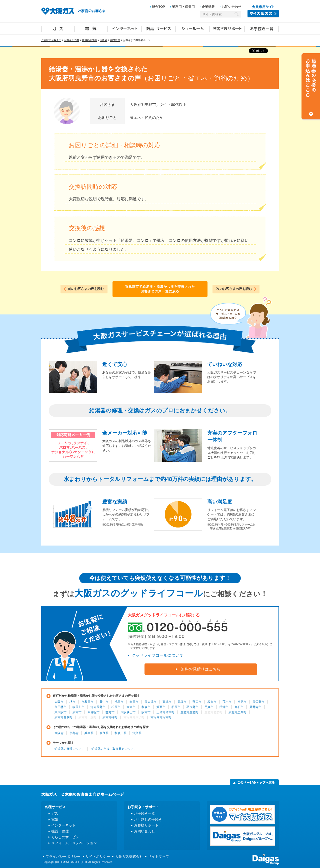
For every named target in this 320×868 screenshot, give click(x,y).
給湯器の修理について (69, 749)
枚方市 (212, 702)
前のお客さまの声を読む (86, 289)
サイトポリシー (98, 856)
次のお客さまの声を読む (234, 289)
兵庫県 (89, 733)
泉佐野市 (258, 702)
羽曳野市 (115, 40)
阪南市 (146, 712)
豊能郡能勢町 (213, 712)
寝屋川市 (78, 707)
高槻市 (167, 702)
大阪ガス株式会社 (129, 856)
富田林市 (60, 707)
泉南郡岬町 (110, 717)
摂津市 (224, 707)
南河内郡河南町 (161, 717)
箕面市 (161, 707)
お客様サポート (146, 825)
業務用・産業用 (183, 7)
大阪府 (103, 40)
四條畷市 (93, 712)
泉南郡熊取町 (63, 717)
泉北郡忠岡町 (237, 712)
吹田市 (134, 702)
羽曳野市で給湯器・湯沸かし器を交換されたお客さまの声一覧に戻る (160, 289)
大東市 (131, 707)
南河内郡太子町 (134, 717)
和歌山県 (120, 733)
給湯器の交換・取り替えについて (114, 749)
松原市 (116, 707)
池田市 (119, 702)
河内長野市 (98, 707)
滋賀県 (137, 733)
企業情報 (208, 7)
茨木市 (227, 702)
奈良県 (104, 733)
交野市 (110, 712)
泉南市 (77, 712)
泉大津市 (150, 702)
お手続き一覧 (262, 28)
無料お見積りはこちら (201, 669)
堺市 (72, 702)
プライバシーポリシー (63, 856)
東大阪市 (60, 712)
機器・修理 (60, 831)
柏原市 (176, 707)
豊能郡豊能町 (189, 712)
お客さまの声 (71, 40)
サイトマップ (158, 856)
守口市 (197, 702)
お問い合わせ (231, 7)
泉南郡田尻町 (87, 717)
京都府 (74, 733)
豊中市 (104, 702)
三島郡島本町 (165, 712)
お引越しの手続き (148, 819)
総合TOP (159, 7)
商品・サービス (159, 28)
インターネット (125, 28)
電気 (91, 28)
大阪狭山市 (128, 712)
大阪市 (59, 702)
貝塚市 (182, 702)
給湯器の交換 (89, 40)
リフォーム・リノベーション (74, 843)
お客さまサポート (227, 28)
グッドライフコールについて (157, 655)
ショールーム (193, 28)
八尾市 (242, 702)
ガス (58, 28)
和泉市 (146, 707)
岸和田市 (87, 702)
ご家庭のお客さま (51, 40)
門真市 (209, 707)
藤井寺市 (255, 707)
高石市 (239, 707)
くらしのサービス (65, 837)
